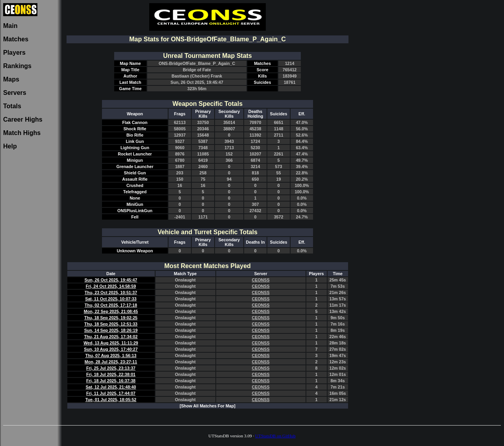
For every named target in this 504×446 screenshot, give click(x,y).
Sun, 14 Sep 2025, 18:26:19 (111, 330)
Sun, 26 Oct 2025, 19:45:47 (111, 280)
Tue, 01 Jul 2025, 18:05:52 (111, 400)
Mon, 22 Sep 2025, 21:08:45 (111, 311)
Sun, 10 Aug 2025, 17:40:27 (111, 349)
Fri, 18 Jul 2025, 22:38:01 (111, 374)
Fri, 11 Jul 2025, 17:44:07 (111, 393)
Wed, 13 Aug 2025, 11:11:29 (111, 343)
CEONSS (260, 280)
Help (10, 146)
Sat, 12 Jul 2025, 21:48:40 (111, 387)
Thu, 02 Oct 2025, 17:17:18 (111, 305)
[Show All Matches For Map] (208, 406)
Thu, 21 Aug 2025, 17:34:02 (111, 337)
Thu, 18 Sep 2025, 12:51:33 (111, 324)
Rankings (17, 66)
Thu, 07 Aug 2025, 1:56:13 (111, 355)
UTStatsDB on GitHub (275, 436)
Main (10, 26)
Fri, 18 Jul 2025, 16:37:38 (111, 381)
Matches (16, 39)
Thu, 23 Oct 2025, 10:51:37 (111, 292)
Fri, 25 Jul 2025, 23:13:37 (111, 368)
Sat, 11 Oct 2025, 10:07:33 (111, 299)
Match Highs (22, 133)
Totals (12, 106)
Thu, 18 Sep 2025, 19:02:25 (111, 318)
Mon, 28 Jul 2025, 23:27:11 (111, 362)
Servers (15, 93)
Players (14, 53)
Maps (11, 79)
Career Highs (23, 119)
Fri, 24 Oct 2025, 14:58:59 (111, 286)
